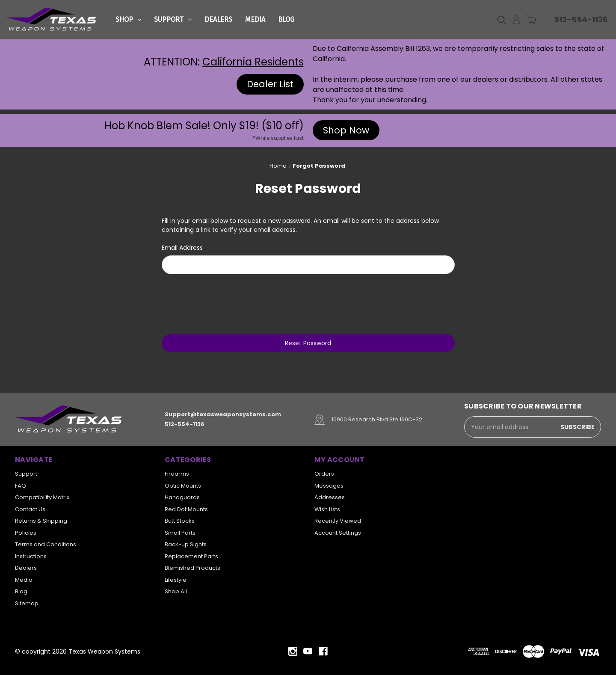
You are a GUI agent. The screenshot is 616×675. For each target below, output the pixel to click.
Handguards (182, 497)
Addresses (330, 497)
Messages (329, 486)
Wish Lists (327, 509)
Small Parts (180, 533)
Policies (26, 533)
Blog (286, 19)
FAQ (21, 486)
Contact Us (30, 509)
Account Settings (338, 533)
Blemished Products (192, 568)
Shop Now (346, 130)
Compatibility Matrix (42, 497)
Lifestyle (176, 580)
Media (255, 19)
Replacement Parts (191, 556)
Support (173, 19)
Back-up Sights (186, 544)
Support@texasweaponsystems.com (223, 415)
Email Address (182, 248)
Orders (324, 474)
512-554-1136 (581, 19)
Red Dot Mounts (186, 509)
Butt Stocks (180, 521)
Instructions (31, 556)
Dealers (218, 19)
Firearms (177, 474)
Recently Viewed (338, 521)
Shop (128, 19)
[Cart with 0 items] (532, 20)
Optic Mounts (183, 486)
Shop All (176, 591)
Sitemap (27, 603)
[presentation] (308, 303)
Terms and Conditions (46, 544)
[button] (270, 84)
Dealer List (270, 84)
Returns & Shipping (41, 521)
